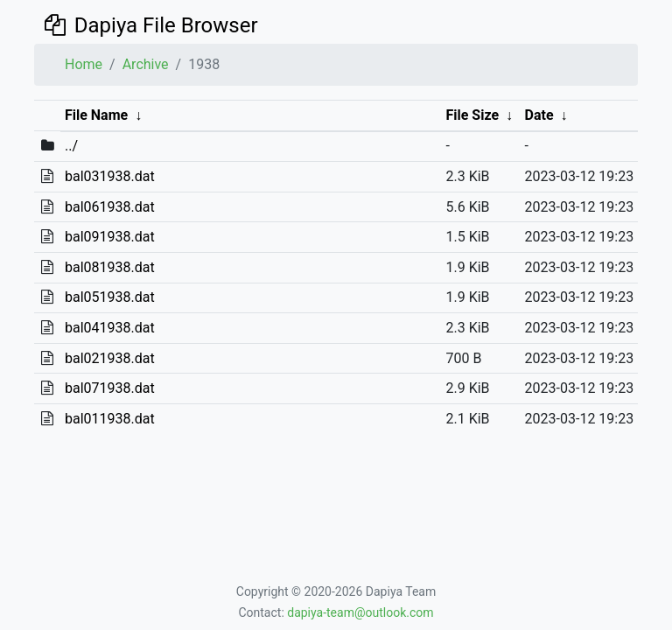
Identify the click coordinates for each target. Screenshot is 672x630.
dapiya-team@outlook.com (360, 612)
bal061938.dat (110, 207)
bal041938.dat (110, 328)
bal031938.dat (110, 176)
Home (84, 64)
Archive (146, 64)
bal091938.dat (110, 237)
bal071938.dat (110, 388)
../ (71, 146)
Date (539, 115)
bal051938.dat (110, 297)
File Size (472, 115)
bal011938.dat (110, 419)
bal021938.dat (110, 358)
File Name (96, 115)
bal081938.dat (110, 267)
